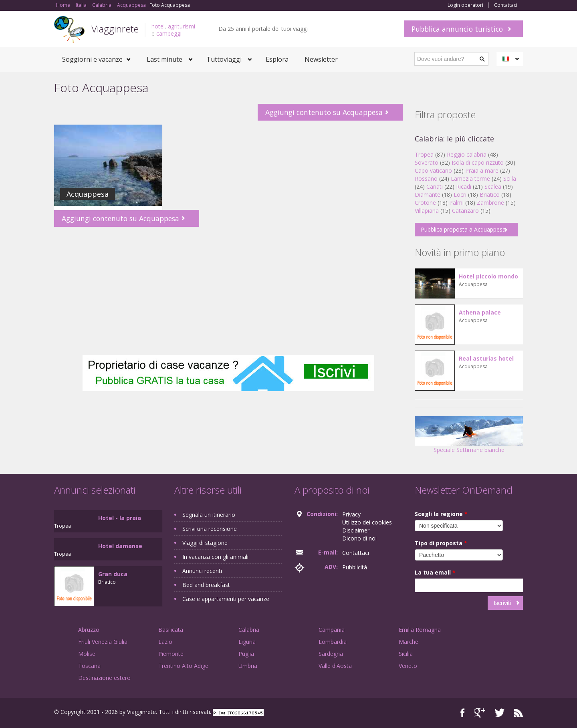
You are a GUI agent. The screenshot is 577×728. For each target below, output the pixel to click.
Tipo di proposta (441, 543)
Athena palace (480, 312)
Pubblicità (355, 567)
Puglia (246, 654)
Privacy (351, 514)
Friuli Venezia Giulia (103, 642)
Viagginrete (115, 29)
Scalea (493, 187)
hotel (158, 26)
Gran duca (113, 574)
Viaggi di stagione (205, 543)
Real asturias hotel (486, 358)
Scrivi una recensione (210, 529)
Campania (332, 630)
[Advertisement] (228, 291)
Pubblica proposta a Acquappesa (463, 229)
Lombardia (333, 642)
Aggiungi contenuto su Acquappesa (324, 112)
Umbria (248, 666)
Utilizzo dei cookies (367, 522)
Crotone (425, 203)
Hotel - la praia (120, 518)
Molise (87, 654)
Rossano (426, 178)
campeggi (169, 33)
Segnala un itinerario (209, 515)
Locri (460, 195)
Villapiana (427, 211)
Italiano (511, 59)
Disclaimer (356, 530)
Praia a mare (482, 170)
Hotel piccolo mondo (488, 276)
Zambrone (490, 203)
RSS (518, 713)
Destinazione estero (104, 678)
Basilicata (171, 630)
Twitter (500, 713)
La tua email (435, 572)
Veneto (408, 666)
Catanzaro (465, 211)
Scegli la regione (441, 514)
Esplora (277, 59)
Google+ (480, 713)
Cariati (435, 187)
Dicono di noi (359, 538)
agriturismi (182, 26)
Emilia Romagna (420, 630)
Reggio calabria (467, 154)
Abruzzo (89, 630)
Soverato (427, 162)
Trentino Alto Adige (183, 666)
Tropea (424, 154)
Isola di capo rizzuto (478, 162)
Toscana (89, 666)
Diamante (428, 195)
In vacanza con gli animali (215, 557)
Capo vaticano (433, 170)
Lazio (165, 642)
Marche (409, 642)
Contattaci (506, 5)
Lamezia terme (470, 178)
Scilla (510, 178)
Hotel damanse (120, 546)
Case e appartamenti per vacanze (226, 599)
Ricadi (464, 187)
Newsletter (321, 59)
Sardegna (331, 654)
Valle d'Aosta (335, 666)
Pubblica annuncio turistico (457, 29)
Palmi (456, 203)
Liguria (247, 642)
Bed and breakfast (206, 585)
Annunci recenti (202, 571)
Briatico (490, 195)
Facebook (463, 713)
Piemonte (171, 654)
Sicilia (406, 654)
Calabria (249, 630)
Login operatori (465, 5)
